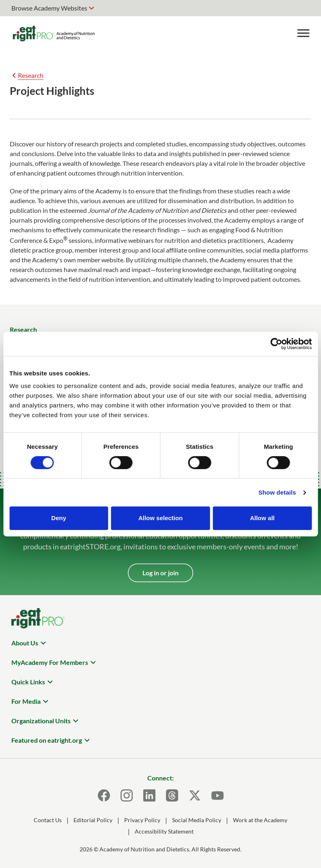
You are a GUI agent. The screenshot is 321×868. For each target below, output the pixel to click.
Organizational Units (41, 721)
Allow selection (160, 518)
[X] (195, 795)
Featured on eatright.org (47, 740)
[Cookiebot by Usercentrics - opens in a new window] (276, 344)
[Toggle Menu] (303, 33)
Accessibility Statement (164, 831)
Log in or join (160, 573)
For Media (26, 701)
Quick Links (28, 682)
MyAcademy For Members (50, 662)
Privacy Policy (142, 820)
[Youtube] (218, 795)
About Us (25, 643)
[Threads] (172, 795)
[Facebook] (104, 795)
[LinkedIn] (149, 795)
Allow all (262, 518)
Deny (59, 518)
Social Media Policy (197, 820)
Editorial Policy (93, 820)
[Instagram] (127, 795)
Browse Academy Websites (49, 8)
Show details (277, 492)
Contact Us (48, 820)
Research (31, 75)
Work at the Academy (260, 820)
